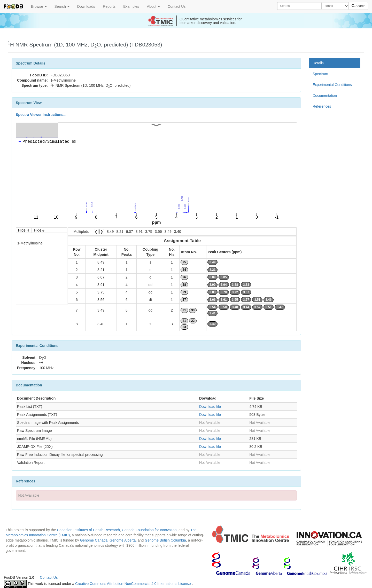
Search (62, 6)
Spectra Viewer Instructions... (41, 115)
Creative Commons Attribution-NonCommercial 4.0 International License (133, 584)
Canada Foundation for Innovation (149, 530)
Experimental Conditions (332, 85)
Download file (210, 407)
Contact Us (177, 6)
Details (318, 63)
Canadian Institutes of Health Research (88, 530)
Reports (109, 6)
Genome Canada (94, 540)
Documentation (325, 96)
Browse (39, 6)
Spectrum (320, 74)
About (153, 6)
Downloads (86, 6)
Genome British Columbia (165, 540)
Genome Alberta (123, 540)
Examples (131, 6)
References (322, 106)
